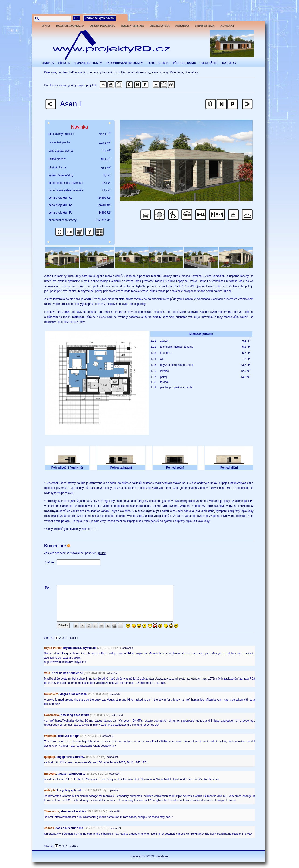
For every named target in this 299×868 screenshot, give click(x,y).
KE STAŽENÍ (209, 63)
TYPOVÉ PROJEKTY (88, 63)
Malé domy (177, 72)
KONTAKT (227, 26)
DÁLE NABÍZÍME (133, 26)
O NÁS (46, 26)
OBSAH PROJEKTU (102, 26)
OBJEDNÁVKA (160, 26)
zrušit (102, 553)
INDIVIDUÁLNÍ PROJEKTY (125, 63)
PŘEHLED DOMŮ (184, 63)
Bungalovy (191, 72)
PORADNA (182, 26)
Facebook (162, 856)
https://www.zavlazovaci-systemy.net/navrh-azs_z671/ (182, 679)
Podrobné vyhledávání (100, 18)
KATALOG (229, 63)
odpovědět (128, 648)
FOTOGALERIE (158, 63)
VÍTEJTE (64, 63)
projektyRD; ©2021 (143, 856)
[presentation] (92, 575)
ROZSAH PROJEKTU (70, 26)
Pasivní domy (160, 72)
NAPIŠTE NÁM (205, 26)
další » (74, 638)
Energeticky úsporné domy (103, 72)
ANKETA (48, 63)
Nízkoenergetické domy (136, 72)
